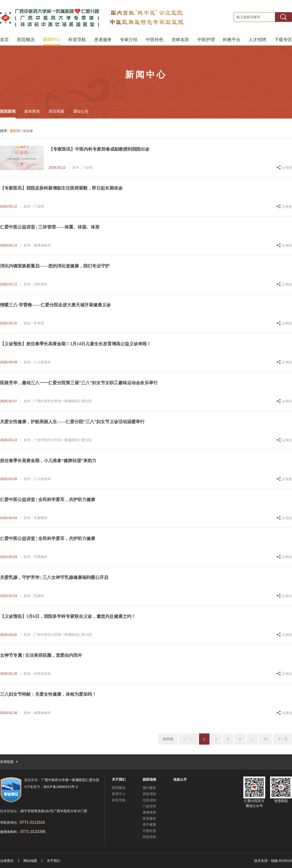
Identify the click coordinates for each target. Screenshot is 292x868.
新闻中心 (52, 40)
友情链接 (7, 762)
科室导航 (77, 40)
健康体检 (149, 812)
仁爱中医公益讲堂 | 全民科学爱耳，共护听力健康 (48, 500)
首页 (4, 40)
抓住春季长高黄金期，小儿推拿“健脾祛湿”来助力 (48, 461)
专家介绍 (129, 40)
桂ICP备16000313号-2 (51, 787)
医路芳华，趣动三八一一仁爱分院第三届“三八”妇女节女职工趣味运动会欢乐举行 (79, 383)
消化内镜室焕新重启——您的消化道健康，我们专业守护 (55, 266)
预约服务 (149, 788)
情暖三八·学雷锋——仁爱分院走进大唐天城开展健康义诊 (55, 305)
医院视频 (56, 111)
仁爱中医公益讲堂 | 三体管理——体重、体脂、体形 (50, 227)
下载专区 (283, 40)
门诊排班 (149, 806)
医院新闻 (8, 111)
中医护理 (206, 40)
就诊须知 (149, 794)
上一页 (188, 739)
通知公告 (81, 111)
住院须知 (149, 800)
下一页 (283, 739)
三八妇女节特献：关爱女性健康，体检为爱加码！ (48, 694)
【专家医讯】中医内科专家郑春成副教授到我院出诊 (99, 149)
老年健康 (149, 824)
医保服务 (149, 818)
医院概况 (26, 40)
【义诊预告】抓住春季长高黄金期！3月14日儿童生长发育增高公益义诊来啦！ (76, 344)
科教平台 (232, 40)
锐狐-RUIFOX (282, 861)
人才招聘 (257, 40)
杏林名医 (180, 40)
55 (265, 739)
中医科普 (149, 831)
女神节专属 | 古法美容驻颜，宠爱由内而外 (41, 655)
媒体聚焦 (32, 111)
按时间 (15, 131)
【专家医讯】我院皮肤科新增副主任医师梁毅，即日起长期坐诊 (61, 188)
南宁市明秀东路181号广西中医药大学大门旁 (54, 811)
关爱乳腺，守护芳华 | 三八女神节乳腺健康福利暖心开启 (54, 577)
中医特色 (155, 40)
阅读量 (28, 131)
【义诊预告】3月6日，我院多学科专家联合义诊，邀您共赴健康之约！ (68, 616)
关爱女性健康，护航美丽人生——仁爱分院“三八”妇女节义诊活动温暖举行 (72, 422)
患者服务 (103, 40)
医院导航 (149, 837)
